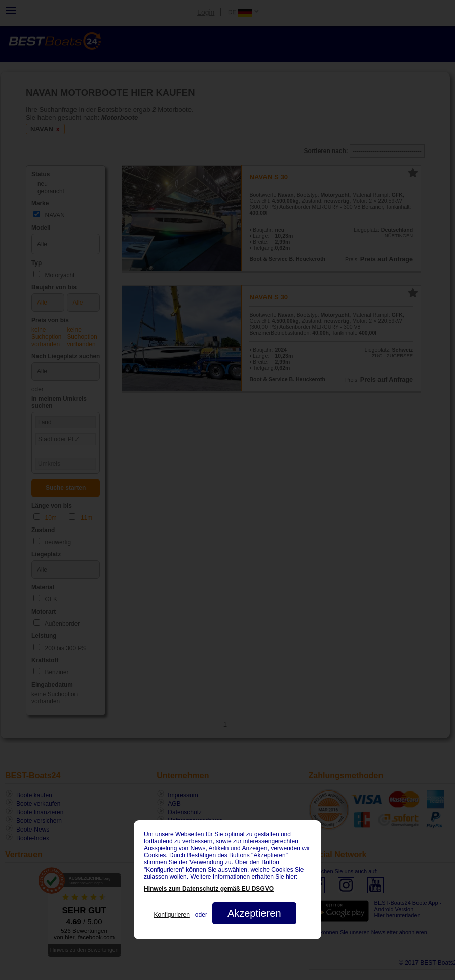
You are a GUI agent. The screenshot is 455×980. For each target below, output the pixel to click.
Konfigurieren (172, 915)
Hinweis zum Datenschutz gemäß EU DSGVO (209, 889)
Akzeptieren (254, 913)
